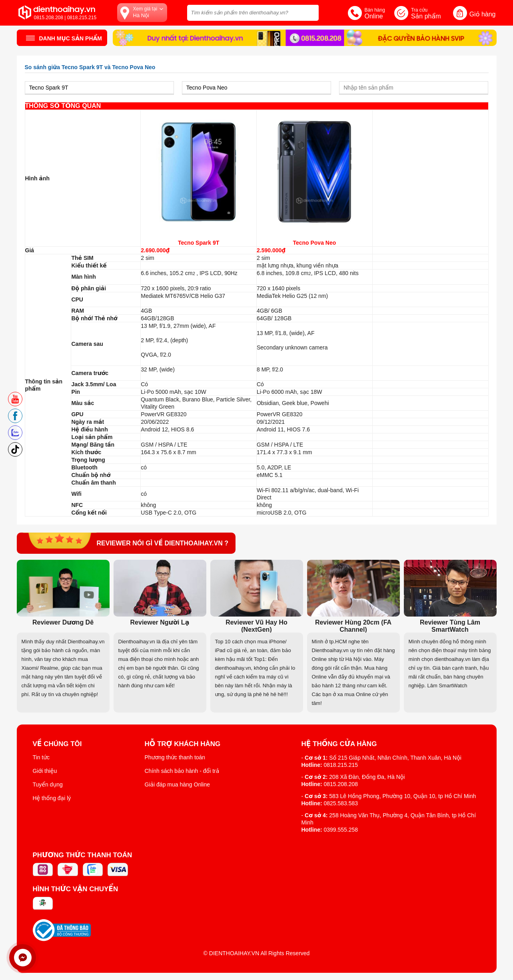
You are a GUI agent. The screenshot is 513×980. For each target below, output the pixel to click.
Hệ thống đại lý (52, 798)
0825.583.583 (341, 803)
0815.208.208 (341, 784)
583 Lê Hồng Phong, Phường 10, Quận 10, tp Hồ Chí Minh (402, 796)
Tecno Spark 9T (199, 243)
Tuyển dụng (48, 784)
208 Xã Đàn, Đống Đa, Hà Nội (367, 777)
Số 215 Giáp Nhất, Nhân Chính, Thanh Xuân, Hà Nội (395, 758)
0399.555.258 (341, 830)
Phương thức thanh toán (175, 757)
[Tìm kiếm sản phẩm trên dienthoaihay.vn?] (253, 13)
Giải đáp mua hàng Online (177, 784)
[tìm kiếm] (310, 12)
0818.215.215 (341, 765)
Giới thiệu (45, 771)
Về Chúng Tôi (57, 744)
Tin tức (41, 757)
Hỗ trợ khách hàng (183, 744)
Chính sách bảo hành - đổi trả (182, 771)
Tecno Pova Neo (314, 243)
